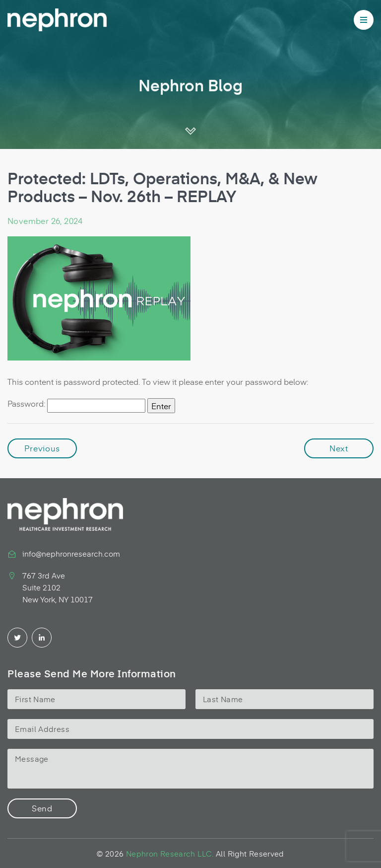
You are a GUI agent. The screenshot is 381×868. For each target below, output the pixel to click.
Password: (76, 405)
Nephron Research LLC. (170, 853)
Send (42, 808)
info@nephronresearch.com (71, 553)
